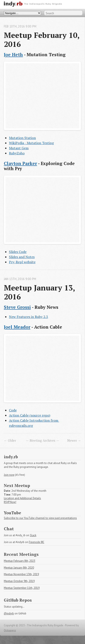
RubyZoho (17, 153)
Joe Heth (13, 55)
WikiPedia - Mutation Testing (31, 143)
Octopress (10, 630)
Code (13, 410)
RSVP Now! (10, 502)
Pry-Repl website (22, 262)
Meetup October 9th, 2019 (19, 581)
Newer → (74, 440)
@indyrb (9, 613)
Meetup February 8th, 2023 (20, 561)
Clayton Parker (20, 163)
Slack (33, 535)
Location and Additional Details (22, 498)
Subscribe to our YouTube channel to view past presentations (40, 518)
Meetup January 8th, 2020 (19, 568)
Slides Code (18, 252)
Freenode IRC (37, 542)
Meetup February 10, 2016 (43, 40)
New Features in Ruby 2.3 (29, 317)
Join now (9, 475)
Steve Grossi (17, 307)
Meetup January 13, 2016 (40, 292)
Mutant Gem (19, 148)
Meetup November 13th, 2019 (21, 574)
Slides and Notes (22, 257)
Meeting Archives (42, 440)
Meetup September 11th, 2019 (22, 588)
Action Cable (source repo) (30, 415)
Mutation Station (22, 138)
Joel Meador (17, 327)
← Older (10, 440)
